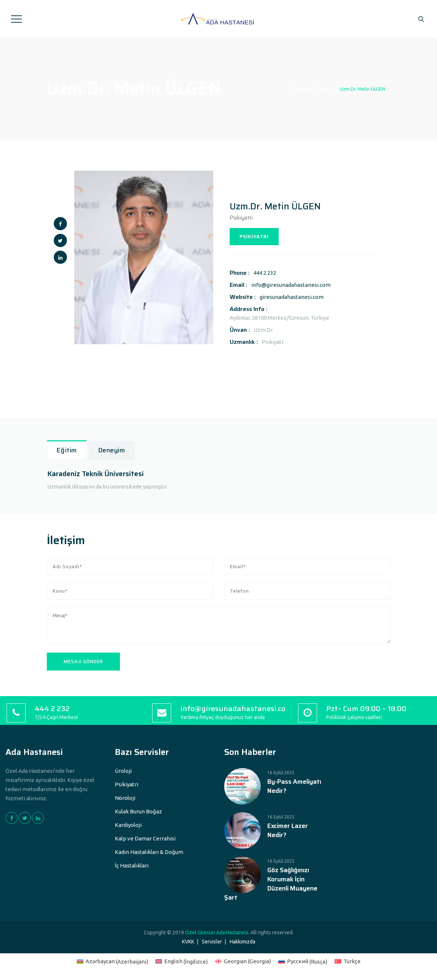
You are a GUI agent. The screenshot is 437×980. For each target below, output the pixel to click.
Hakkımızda (242, 942)
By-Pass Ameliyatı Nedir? (294, 786)
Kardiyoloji (128, 825)
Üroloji (123, 771)
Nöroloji (125, 798)
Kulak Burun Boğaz (138, 811)
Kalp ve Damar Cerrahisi (145, 838)
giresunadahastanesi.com (292, 297)
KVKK (188, 942)
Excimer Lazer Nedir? (288, 831)
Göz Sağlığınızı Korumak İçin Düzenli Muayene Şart (271, 884)
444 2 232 (265, 273)
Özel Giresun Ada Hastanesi (217, 932)
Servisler (212, 942)
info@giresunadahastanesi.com (291, 285)
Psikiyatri (127, 784)
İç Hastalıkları (132, 865)
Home (300, 89)
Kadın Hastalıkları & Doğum (149, 852)
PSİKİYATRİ (254, 237)
